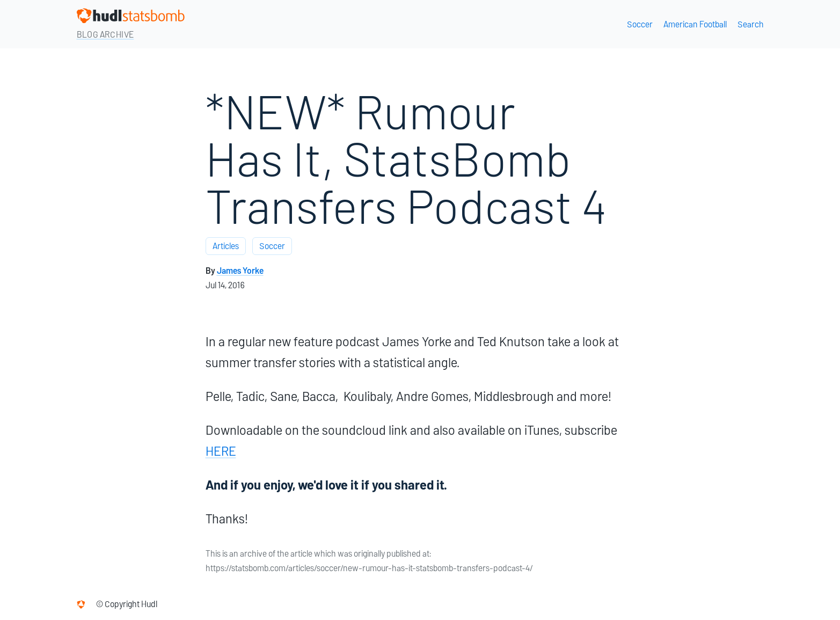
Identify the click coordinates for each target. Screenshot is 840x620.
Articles (226, 246)
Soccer (640, 24)
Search (751, 24)
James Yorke (240, 271)
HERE (221, 451)
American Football (695, 24)
